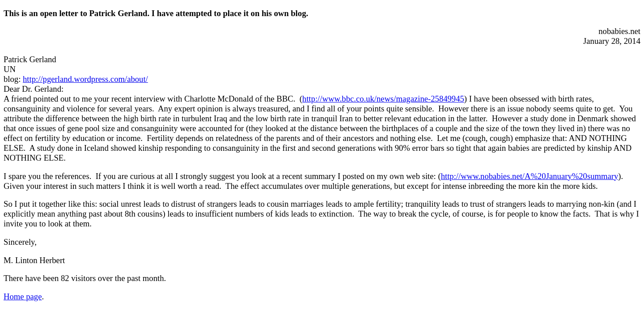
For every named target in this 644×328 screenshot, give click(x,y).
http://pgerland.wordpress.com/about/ (85, 79)
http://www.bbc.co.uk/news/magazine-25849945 (383, 99)
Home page (23, 296)
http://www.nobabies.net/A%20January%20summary (530, 176)
